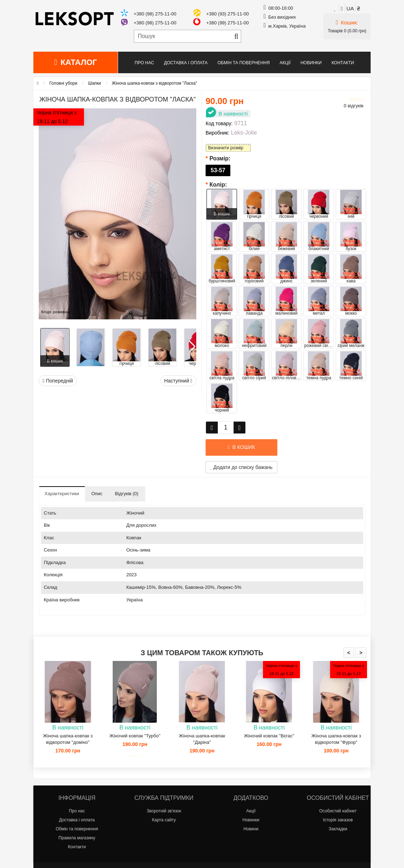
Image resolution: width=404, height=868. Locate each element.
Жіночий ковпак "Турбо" (135, 736)
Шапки (94, 83)
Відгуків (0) (126, 494)
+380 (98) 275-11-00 (155, 14)
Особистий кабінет (338, 811)
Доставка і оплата (186, 63)
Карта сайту (164, 820)
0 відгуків (354, 106)
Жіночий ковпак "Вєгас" (269, 736)
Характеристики (62, 494)
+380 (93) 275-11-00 (228, 14)
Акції (285, 63)
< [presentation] (349, 653)
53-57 (218, 170)
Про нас (144, 63)
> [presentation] (361, 653)
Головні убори (63, 83)
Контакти (343, 63)
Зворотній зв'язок (164, 811)
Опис (97, 494)
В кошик (55, 361)
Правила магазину (77, 838)
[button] (192, 344)
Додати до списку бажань (241, 467)
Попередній (58, 381)
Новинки (311, 63)
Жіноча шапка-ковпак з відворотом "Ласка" (155, 83)
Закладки (338, 829)
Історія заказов (338, 820)
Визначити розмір (226, 148)
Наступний (178, 381)
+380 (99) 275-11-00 (228, 23)
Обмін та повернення (243, 63)
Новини (251, 829)
